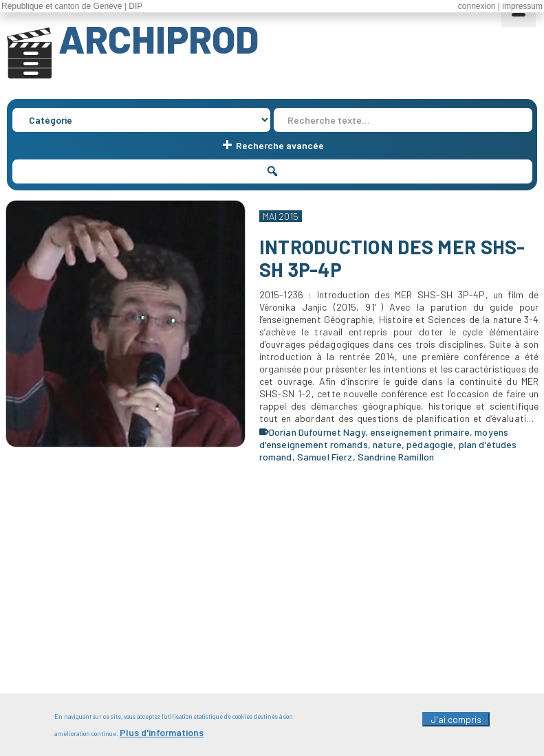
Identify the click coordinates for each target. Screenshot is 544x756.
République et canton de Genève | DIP (72, 6)
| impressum (520, 6)
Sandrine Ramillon (396, 457)
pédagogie (430, 444)
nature (387, 444)
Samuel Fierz (325, 457)
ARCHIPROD (159, 38)
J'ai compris (456, 724)
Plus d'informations (162, 737)
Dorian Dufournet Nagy (317, 432)
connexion (477, 6)
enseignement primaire (420, 432)
